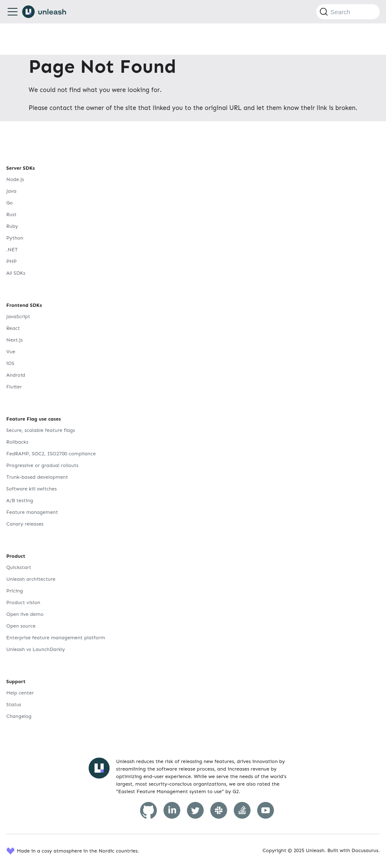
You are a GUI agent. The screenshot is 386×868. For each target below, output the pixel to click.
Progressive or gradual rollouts (42, 465)
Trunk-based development (37, 477)
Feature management (32, 512)
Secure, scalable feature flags (41, 430)
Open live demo (25, 614)
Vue (11, 352)
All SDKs (16, 273)
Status (14, 705)
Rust (11, 214)
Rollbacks (17, 442)
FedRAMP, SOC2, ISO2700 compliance (51, 454)
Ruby (12, 226)
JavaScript (18, 317)
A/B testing (20, 500)
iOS (10, 363)
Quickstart (19, 567)
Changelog (19, 716)
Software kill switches (32, 489)
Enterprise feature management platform (56, 638)
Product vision (23, 602)
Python (15, 238)
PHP (12, 261)
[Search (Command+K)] (348, 12)
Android (16, 375)
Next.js (14, 340)
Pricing (15, 591)
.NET (12, 250)
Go (10, 203)
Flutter (14, 387)
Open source (21, 626)
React (13, 328)
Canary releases (25, 524)
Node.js (15, 179)
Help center (20, 693)
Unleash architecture (31, 579)
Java (11, 191)
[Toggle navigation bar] (13, 12)
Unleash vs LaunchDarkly (36, 649)
